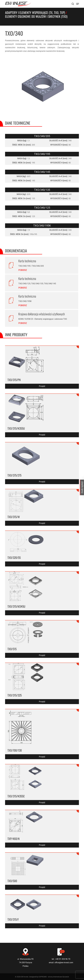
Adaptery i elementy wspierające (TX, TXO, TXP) (35, 13)
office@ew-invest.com (64, 963)
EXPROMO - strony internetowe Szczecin (54, 977)
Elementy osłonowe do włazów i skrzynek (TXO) (36, 16)
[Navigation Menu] (78, 4)
